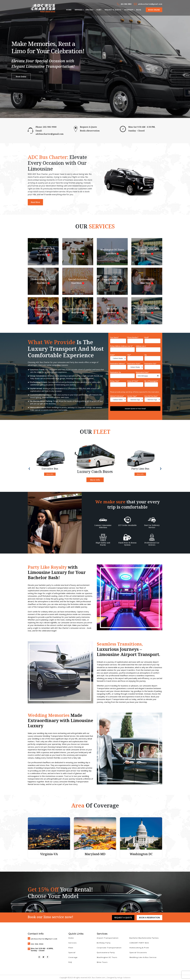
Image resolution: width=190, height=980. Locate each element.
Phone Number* (133, 337)
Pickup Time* (118, 383)
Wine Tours (102, 962)
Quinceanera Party (106, 952)
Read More (35, 202)
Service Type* (135, 398)
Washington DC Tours (107, 957)
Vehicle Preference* (118, 398)
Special (72, 952)
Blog (139, 10)
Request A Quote (88, 127)
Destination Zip (115, 372)
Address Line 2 (141, 346)
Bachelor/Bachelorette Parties (144, 938)
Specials (89, 10)
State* (112, 355)
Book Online (154, 10)
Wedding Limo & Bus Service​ (143, 957)
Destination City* (150, 364)
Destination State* (134, 364)
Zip (146, 355)
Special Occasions (138, 952)
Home (69, 10)
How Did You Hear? (152, 398)
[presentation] (29, 468)
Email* (147, 337)
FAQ (70, 962)
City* (129, 355)
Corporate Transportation (109, 948)
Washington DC (141, 854)
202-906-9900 (126, 4)
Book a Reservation (90, 131)
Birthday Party (104, 943)
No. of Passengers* (151, 383)
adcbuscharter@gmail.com (150, 4)
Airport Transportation (108, 938)
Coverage (129, 10)
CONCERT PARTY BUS (139, 943)
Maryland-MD (95, 854)
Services (79, 10)
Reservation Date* (142, 372)
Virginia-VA (49, 854)
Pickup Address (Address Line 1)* (121, 346)
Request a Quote (113, 10)
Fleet (99, 10)
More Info (50, 474)
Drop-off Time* (135, 383)
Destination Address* (118, 364)
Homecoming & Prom (139, 948)
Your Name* (114, 337)
